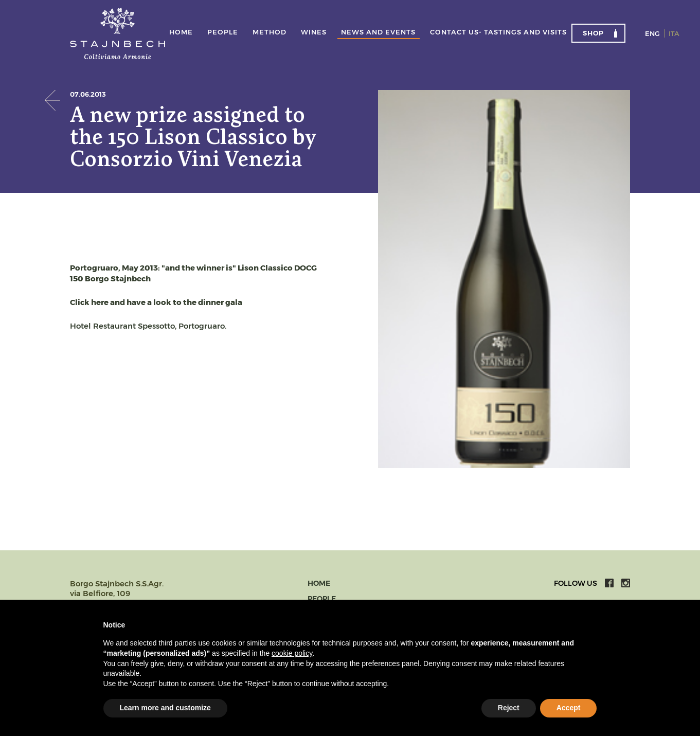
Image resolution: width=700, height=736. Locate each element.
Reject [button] (509, 708)
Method (270, 32)
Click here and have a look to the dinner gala (156, 302)
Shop (593, 33)
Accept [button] (569, 708)
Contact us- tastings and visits (498, 32)
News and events (378, 32)
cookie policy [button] (292, 653)
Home (181, 32)
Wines (314, 32)
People (223, 32)
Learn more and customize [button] (165, 708)
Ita (674, 33)
